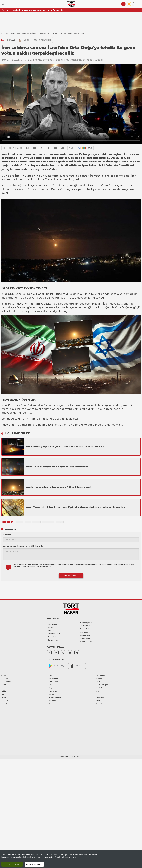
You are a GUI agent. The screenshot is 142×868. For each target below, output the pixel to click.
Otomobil (52, 701)
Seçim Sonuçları (102, 685)
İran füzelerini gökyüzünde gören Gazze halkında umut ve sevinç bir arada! (65, 446)
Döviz (4, 685)
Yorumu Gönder (71, 576)
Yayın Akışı (100, 698)
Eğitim (4, 691)
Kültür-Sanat (53, 678)
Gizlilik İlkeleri (85, 626)
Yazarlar (99, 701)
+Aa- (71, 148)
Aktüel (4, 675)
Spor (97, 691)
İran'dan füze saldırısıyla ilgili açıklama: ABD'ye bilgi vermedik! (58, 487)
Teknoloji (99, 694)
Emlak (4, 698)
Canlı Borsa (6, 678)
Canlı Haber (6, 682)
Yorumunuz (24, 546)
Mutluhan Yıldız (43, 40)
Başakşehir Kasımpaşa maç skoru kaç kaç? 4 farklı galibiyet (39, 10)
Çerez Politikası (54, 637)
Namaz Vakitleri (55, 698)
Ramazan (99, 678)
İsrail (18, 176)
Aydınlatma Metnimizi (54, 857)
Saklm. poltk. (53, 640)
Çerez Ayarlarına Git (34, 864)
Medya (51, 694)
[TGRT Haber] (71, 4)
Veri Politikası (85, 635)
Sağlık (98, 682)
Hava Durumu (7, 704)
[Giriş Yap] (123, 4)
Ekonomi (5, 694)
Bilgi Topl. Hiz (85, 632)
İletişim (51, 631)
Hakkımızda (53, 624)
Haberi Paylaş (12, 148)
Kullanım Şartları (86, 623)
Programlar (100, 675)
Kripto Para (53, 682)
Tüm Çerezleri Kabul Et (12, 864)
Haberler (5, 33)
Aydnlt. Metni (85, 639)
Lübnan (30, 176)
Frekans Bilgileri (54, 634)
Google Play (57, 666)
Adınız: (7, 535)
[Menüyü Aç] (8, 4)
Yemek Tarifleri (102, 704)
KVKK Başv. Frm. (86, 642)
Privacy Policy (85, 629)
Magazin (52, 688)
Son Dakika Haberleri (104, 688)
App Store (77, 666)
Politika (52, 704)
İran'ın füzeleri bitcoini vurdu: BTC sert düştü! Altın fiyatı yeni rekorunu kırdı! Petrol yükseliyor (75, 507)
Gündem (5, 701)
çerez (47, 854)
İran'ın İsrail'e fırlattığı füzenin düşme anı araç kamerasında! (57, 467)
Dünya (13, 33)
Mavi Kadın (53, 691)
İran (93, 176)
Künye (50, 627)
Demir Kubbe (60, 189)
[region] (71, 859)
